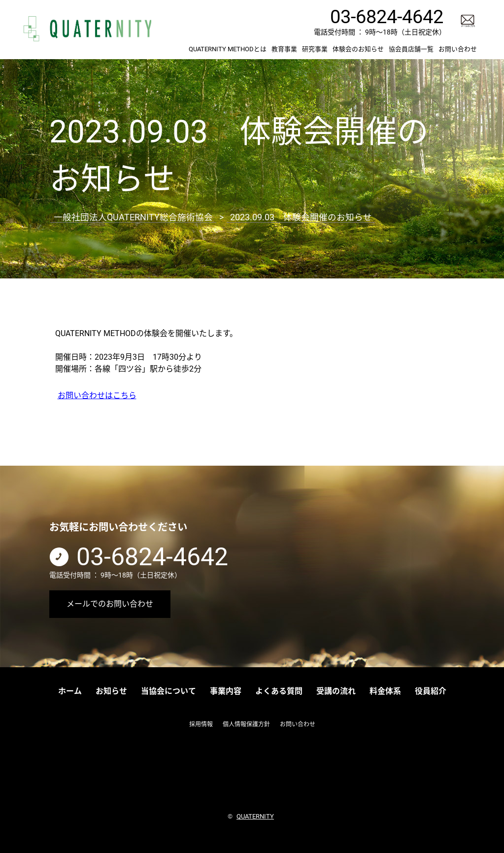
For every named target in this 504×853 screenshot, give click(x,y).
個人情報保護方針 (246, 724)
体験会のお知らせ (358, 49)
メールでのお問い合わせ (110, 604)
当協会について (168, 691)
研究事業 (315, 49)
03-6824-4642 (387, 17)
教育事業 (284, 49)
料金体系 (385, 691)
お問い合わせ (458, 49)
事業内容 (226, 691)
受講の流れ (336, 691)
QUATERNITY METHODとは (228, 49)
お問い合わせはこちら (97, 395)
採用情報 (201, 724)
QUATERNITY (255, 816)
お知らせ (111, 691)
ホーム (70, 691)
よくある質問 (279, 691)
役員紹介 (431, 691)
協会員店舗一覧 (411, 49)
